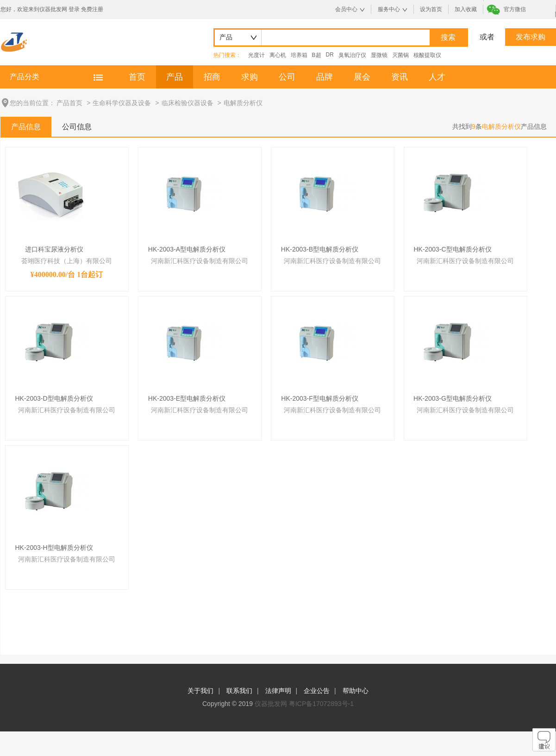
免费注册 (92, 9)
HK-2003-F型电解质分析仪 (319, 398)
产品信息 (26, 127)
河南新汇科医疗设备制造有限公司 (200, 261)
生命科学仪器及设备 (122, 103)
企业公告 (317, 691)
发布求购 (531, 37)
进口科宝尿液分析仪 (54, 249)
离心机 (278, 55)
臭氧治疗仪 (352, 55)
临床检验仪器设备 (187, 103)
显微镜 (379, 55)
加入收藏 (466, 9)
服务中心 (389, 9)
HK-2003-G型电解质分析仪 (453, 398)
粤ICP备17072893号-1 (321, 704)
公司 (287, 77)
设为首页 (431, 9)
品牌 (325, 77)
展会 (362, 77)
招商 (212, 77)
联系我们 (239, 691)
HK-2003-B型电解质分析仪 (320, 249)
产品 (175, 77)
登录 (74, 9)
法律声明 (278, 691)
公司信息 (77, 127)
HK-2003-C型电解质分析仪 (452, 249)
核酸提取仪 (427, 55)
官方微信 (515, 9)
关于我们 (200, 691)
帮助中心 (356, 691)
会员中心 (346, 9)
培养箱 (299, 55)
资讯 (400, 77)
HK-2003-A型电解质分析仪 (187, 249)
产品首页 (69, 103)
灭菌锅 (400, 55)
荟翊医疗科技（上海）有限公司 (67, 261)
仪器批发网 (271, 704)
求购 (250, 77)
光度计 (256, 55)
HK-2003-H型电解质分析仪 (54, 548)
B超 (317, 55)
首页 (137, 77)
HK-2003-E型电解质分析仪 (187, 398)
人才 (437, 77)
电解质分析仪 (243, 103)
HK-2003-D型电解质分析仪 (54, 398)
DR (330, 55)
